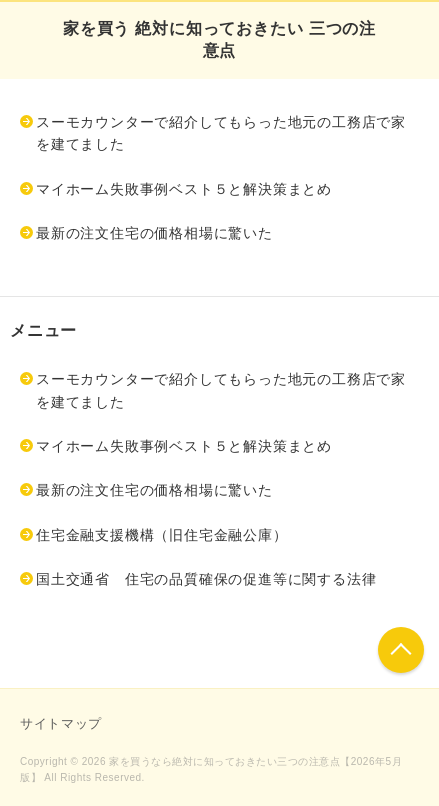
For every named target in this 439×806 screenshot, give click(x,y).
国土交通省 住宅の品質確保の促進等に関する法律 (206, 579)
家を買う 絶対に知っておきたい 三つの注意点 (219, 39)
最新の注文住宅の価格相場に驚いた (154, 233)
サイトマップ (61, 723)
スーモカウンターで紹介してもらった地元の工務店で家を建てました (221, 133)
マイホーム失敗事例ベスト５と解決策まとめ (184, 189)
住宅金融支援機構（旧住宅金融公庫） (162, 535)
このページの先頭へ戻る (401, 650)
